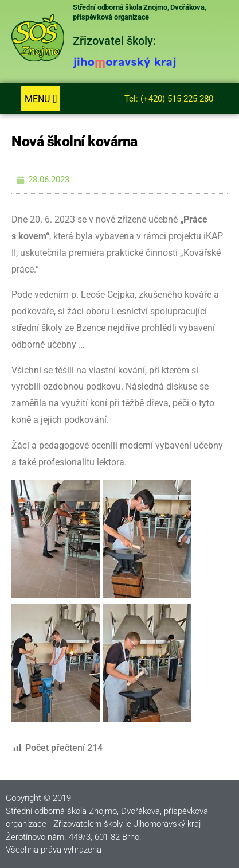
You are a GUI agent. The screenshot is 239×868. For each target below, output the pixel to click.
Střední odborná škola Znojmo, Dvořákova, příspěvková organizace (139, 12)
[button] (40, 99)
